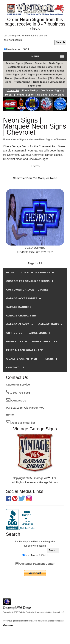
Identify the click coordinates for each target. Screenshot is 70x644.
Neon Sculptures (26, 78)
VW (40, 86)
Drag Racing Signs (42, 67)
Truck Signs (40, 82)
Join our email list (21, 423)
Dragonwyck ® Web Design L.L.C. (49, 612)
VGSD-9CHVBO (35, 248)
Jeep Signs (48, 71)
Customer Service (18, 385)
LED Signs (29, 74)
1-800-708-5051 (18, 393)
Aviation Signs (14, 63)
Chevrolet (41, 63)
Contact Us (16, 400)
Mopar (9, 78)
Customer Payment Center (35, 564)
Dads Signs (56, 63)
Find (24, 36)
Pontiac (43, 78)
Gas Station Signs (28, 71)
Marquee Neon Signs (50, 74)
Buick (29, 63)
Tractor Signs (22, 82)
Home (10, 415)
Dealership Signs (18, 67)
